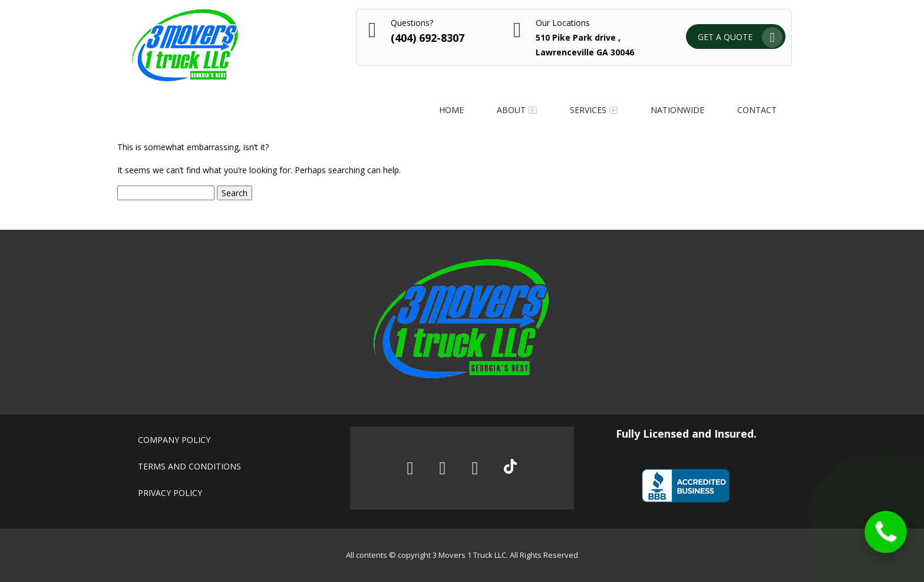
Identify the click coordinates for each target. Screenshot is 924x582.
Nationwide (677, 110)
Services (588, 110)
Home (451, 110)
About (511, 110)
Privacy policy (170, 493)
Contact (757, 110)
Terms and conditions (189, 466)
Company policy (174, 440)
